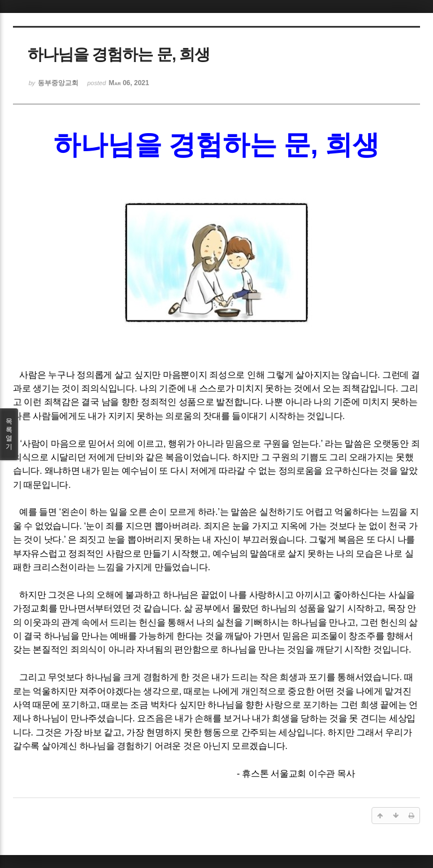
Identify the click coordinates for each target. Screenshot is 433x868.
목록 (9, 434)
